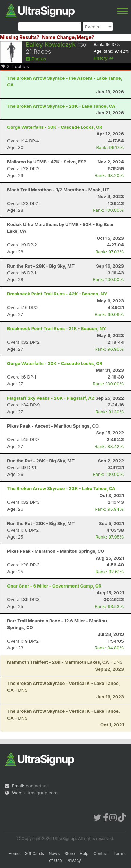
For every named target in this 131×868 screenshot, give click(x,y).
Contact (101, 854)
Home (14, 854)
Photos (36, 59)
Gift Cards (34, 854)
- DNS (65, 662)
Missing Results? (20, 37)
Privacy (74, 860)
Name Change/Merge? (68, 37)
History (103, 58)
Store (70, 854)
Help (84, 854)
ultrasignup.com (41, 793)
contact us (36, 786)
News (54, 854)
